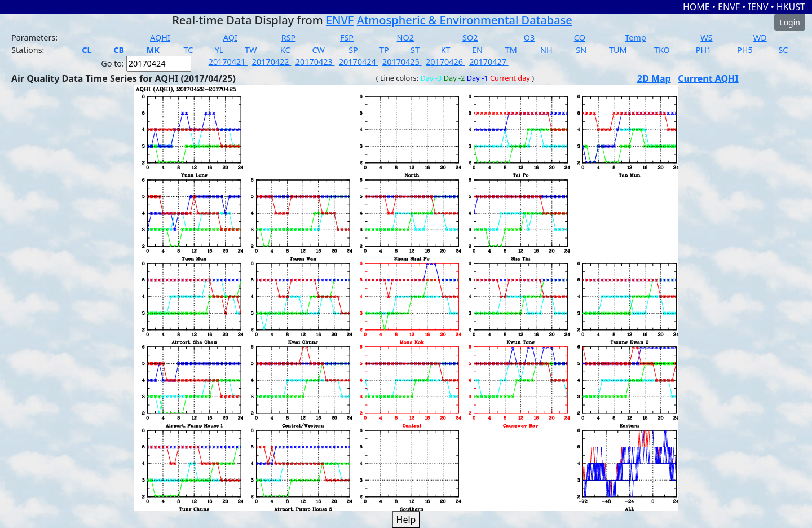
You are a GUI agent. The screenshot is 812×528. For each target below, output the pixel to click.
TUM (618, 50)
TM (511, 50)
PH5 (745, 50)
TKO (662, 50)
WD (760, 38)
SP (353, 50)
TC (188, 50)
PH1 (704, 50)
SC (783, 50)
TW (251, 50)
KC (285, 50)
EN (477, 50)
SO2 (470, 38)
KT (446, 50)
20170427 (489, 62)
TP (384, 50)
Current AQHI (708, 78)
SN (581, 50)
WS (706, 38)
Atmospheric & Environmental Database (465, 20)
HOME (698, 7)
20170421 (228, 62)
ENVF (730, 7)
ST (415, 50)
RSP (289, 38)
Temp (635, 38)
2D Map (654, 78)
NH (546, 50)
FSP (347, 38)
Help (406, 520)
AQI (230, 38)
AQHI (160, 38)
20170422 (272, 62)
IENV (759, 7)
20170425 (402, 62)
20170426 (445, 62)
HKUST (791, 7)
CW (318, 50)
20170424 (359, 62)
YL (219, 50)
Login (790, 22)
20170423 (315, 62)
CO (580, 38)
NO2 (405, 38)
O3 (529, 38)
